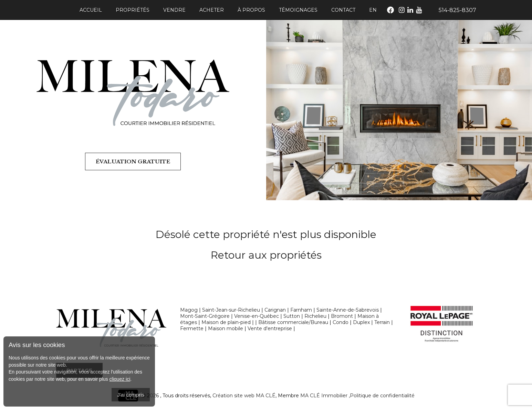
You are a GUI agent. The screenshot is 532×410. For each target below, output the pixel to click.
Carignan (275, 310)
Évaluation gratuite (133, 161)
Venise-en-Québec (257, 316)
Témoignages (298, 10)
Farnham (301, 310)
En (373, 10)
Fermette (192, 328)
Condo (341, 322)
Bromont (342, 316)
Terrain (382, 322)
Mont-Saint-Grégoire (205, 316)
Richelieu (315, 316)
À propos (251, 10)
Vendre (174, 10)
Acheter (212, 10)
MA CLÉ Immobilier (324, 396)
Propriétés (133, 10)
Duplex (361, 322)
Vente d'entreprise (270, 328)
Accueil (91, 10)
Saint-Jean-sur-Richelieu (231, 310)
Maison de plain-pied (226, 322)
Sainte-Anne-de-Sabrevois (348, 310)
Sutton (292, 316)
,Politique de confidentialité (382, 396)
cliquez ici (120, 379)
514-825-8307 (457, 10)
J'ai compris (131, 395)
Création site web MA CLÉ (244, 396)
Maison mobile (226, 328)
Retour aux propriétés (266, 255)
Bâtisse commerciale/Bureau (293, 322)
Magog (189, 310)
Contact (343, 10)
